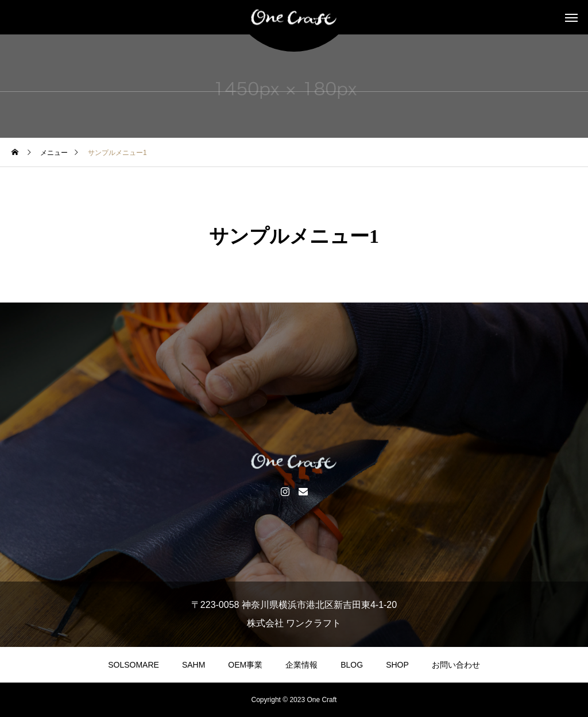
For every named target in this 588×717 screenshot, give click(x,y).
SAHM (194, 665)
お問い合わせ (456, 665)
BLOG (352, 665)
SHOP (397, 665)
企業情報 (301, 665)
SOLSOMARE (134, 665)
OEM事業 (245, 665)
